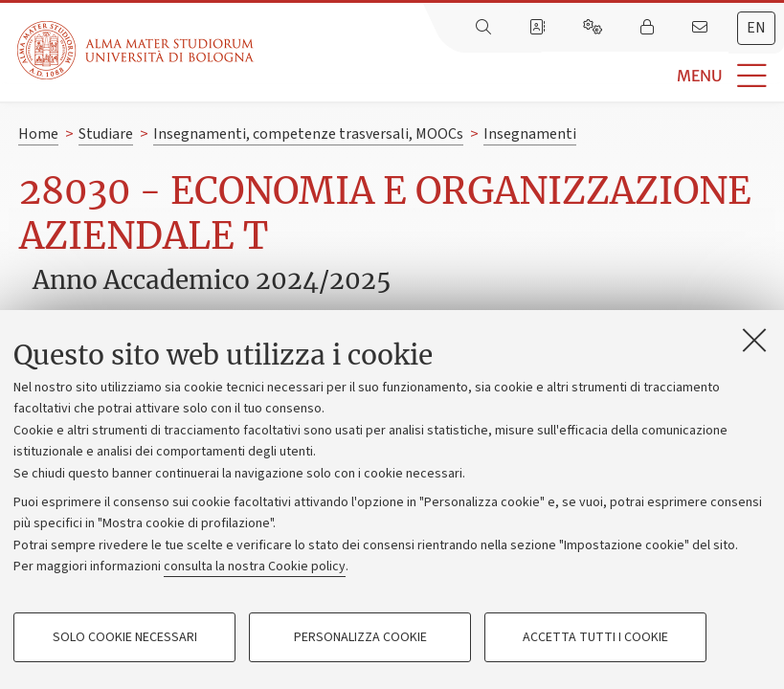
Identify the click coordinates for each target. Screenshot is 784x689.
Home (38, 134)
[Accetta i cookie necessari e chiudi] (754, 340)
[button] (519, 76)
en (756, 28)
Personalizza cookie (360, 637)
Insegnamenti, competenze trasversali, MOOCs (308, 134)
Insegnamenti (530, 134)
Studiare (106, 134)
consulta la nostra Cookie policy (255, 567)
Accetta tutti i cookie (595, 637)
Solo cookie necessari (125, 637)
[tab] (756, 28)
